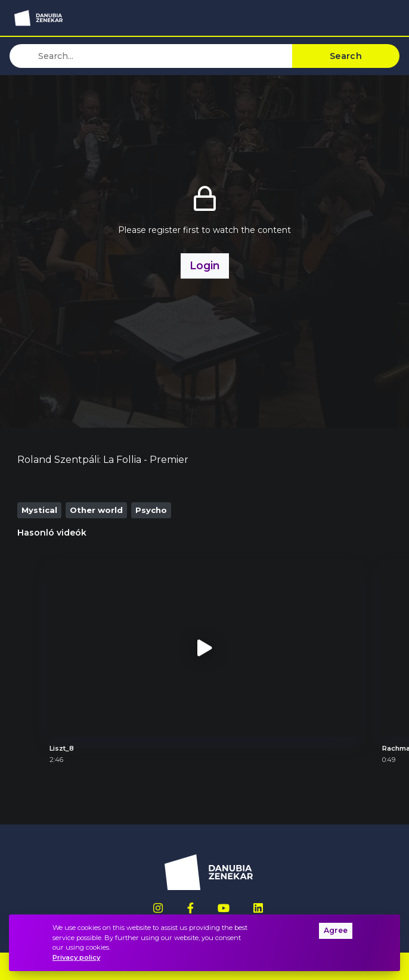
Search (346, 56)
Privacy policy (76, 957)
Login (205, 265)
